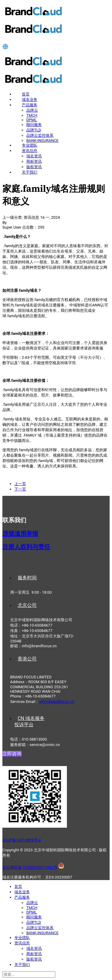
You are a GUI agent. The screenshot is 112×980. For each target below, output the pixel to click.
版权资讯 (34, 167)
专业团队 (30, 145)
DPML (32, 120)
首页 (26, 94)
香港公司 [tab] (27, 659)
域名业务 (30, 99)
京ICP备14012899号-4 (22, 840)
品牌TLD (34, 130)
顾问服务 (34, 125)
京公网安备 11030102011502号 (30, 867)
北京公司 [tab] (27, 605)
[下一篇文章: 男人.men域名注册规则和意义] (20, 489)
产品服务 (30, 105)
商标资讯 (34, 161)
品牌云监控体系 (40, 135)
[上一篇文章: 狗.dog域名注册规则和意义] (20, 484)
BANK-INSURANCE (42, 140)
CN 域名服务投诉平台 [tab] (29, 721)
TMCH (32, 115)
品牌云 (32, 110)
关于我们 (30, 172)
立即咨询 (12, 754)
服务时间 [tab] (27, 578)
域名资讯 (34, 156)
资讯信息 (30, 151)
